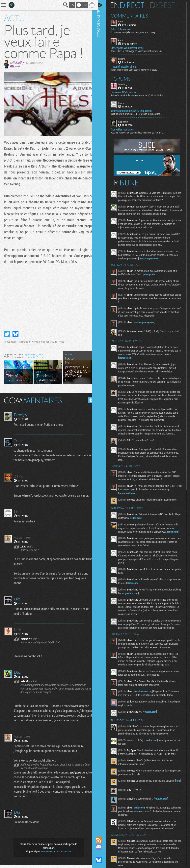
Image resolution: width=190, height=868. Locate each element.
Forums (124, 78)
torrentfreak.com (130, 496)
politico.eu (143, 819)
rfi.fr (124, 795)
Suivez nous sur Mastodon (102, 853)
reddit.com (149, 521)
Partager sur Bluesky (15, 332)
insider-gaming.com (147, 322)
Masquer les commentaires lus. (88, 398)
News (61, 340)
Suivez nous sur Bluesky (102, 860)
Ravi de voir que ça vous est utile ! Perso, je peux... (137, 69)
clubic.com (143, 586)
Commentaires (132, 16)
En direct (130, 5)
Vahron (125, 103)
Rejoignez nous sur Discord (102, 847)
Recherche (63, 5)
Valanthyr (19, 62)
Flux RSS (102, 840)
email (17, 66)
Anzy (123, 21)
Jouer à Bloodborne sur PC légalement (134, 111)
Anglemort (126, 121)
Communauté (102, 415)
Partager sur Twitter (7, 332)
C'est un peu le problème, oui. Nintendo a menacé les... (139, 114)
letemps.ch (152, 274)
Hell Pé (124, 58)
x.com (157, 751)
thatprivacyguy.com (152, 258)
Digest (165, 5)
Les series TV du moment (127, 92)
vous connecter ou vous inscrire (54, 854)
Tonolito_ (126, 84)
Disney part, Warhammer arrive (130, 48)
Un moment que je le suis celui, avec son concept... (137, 32)
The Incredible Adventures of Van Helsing (38, 340)
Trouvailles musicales (125, 129)
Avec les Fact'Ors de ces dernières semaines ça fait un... (140, 132)
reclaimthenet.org (146, 702)
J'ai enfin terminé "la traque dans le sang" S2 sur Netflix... (141, 95)
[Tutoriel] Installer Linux (126, 66)
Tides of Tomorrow (124, 29)
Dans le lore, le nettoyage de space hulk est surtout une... (140, 51)
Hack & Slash (10, 340)
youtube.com (128, 358)
